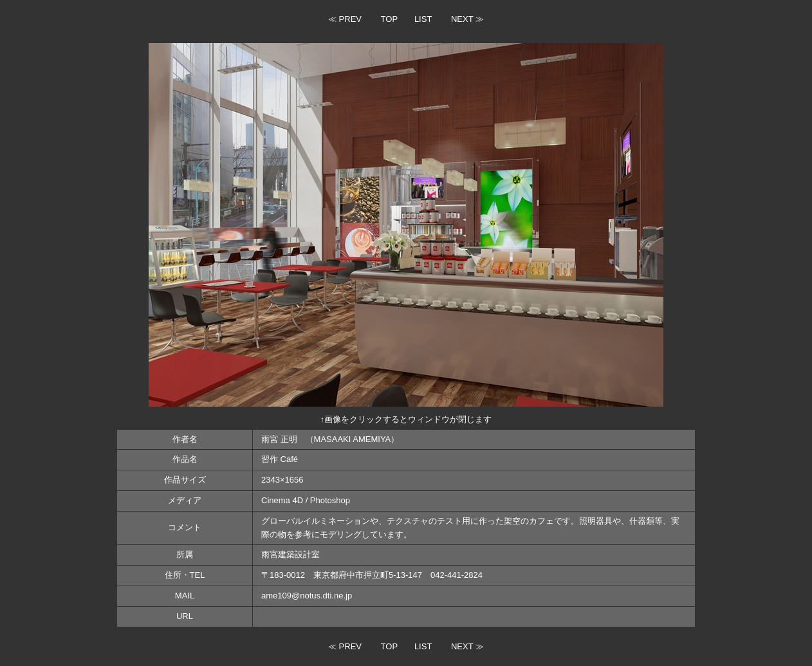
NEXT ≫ (467, 19)
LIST (423, 19)
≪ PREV (345, 19)
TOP (389, 19)
